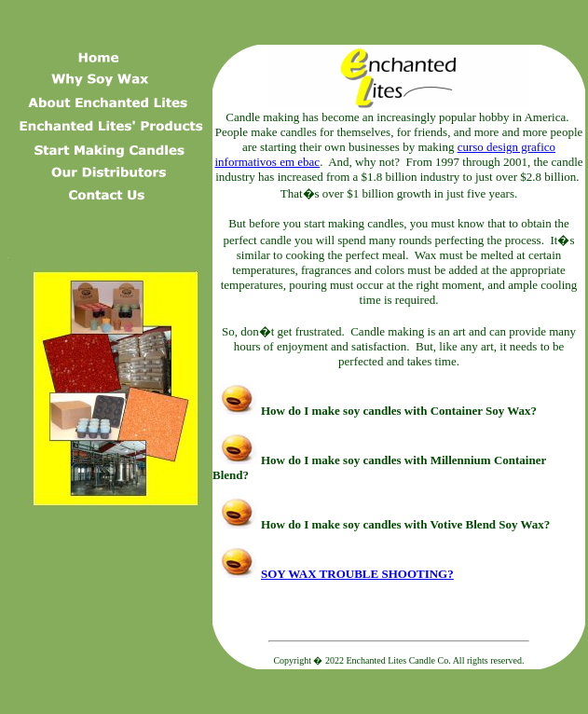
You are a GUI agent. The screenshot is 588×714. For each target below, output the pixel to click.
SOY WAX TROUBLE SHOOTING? (333, 574)
